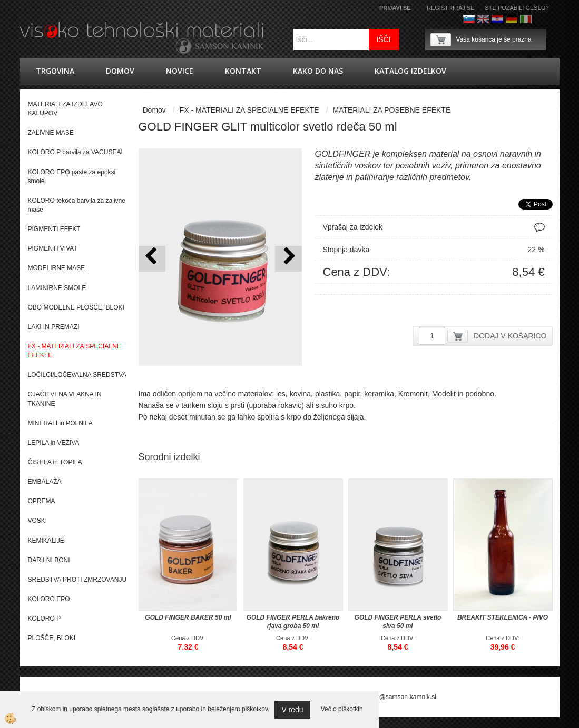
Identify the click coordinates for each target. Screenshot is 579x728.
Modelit (444, 394)
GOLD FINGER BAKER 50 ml (188, 617)
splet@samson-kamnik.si (401, 697)
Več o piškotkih (342, 709)
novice (180, 71)
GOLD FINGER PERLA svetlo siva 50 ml (398, 622)
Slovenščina (469, 19)
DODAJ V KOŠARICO (510, 336)
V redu (292, 710)
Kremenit (413, 394)
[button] (288, 259)
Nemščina (512, 19)
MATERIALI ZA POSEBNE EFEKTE (391, 110)
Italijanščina (526, 19)
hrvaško (497, 19)
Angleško (483, 19)
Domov (120, 71)
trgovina (55, 71)
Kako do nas (318, 71)
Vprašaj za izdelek (353, 227)
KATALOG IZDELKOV (410, 71)
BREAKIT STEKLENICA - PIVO (503, 617)
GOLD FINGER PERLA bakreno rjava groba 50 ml (293, 622)
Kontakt (243, 71)
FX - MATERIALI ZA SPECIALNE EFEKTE (249, 110)
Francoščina (540, 19)
